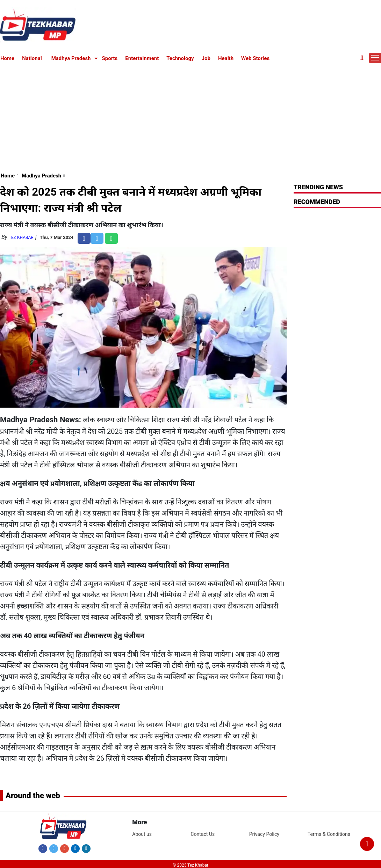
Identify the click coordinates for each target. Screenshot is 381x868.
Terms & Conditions (329, 834)
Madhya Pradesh (71, 58)
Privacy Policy (264, 834)
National (32, 58)
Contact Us (203, 834)
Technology (180, 58)
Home (7, 58)
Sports (110, 58)
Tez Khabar (21, 238)
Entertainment (142, 58)
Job (206, 58)
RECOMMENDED (317, 202)
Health (226, 58)
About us (142, 834)
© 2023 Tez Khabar (190, 865)
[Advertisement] (191, 116)
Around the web (33, 796)
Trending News (318, 187)
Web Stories (255, 58)
